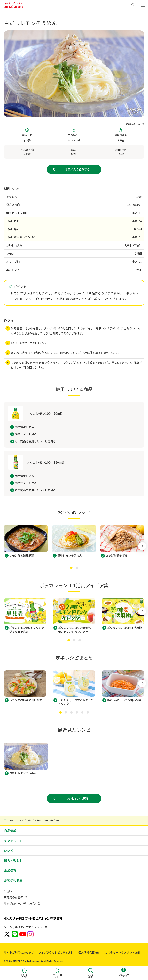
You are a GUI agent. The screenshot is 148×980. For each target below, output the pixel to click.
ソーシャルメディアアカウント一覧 (26, 927)
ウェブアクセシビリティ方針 (56, 952)
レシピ (9, 850)
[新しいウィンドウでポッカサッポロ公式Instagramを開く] (30, 934)
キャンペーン (13, 841)
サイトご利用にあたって (19, 952)
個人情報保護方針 (89, 952)
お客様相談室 (13, 880)
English (9, 891)
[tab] (71, 568)
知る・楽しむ (13, 860)
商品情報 (10, 831)
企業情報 (10, 870)
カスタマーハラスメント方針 (122, 952)
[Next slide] (142, 539)
